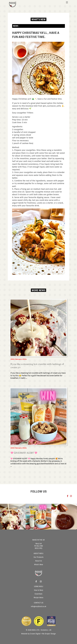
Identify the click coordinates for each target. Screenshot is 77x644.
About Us (38, 561)
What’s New (39, 564)
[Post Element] (39, 340)
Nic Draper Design (49, 634)
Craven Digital (35, 634)
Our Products (38, 557)
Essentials (38, 594)
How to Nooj (38, 590)
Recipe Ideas (38, 598)
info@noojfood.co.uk (38, 606)
